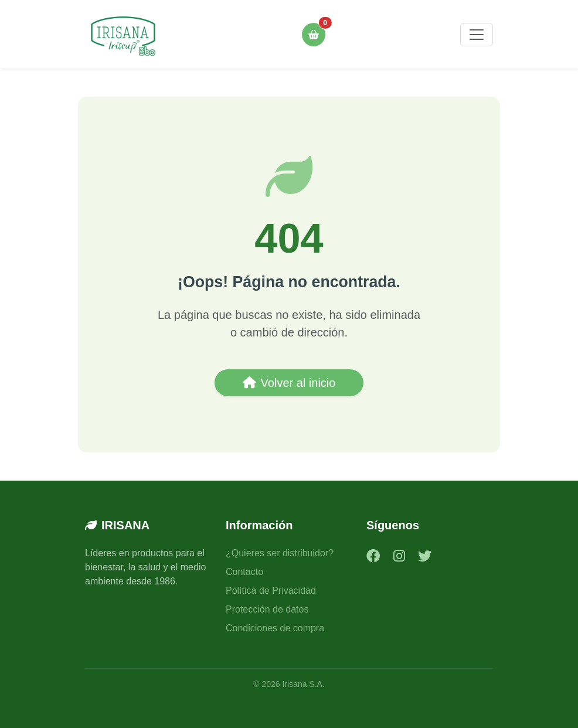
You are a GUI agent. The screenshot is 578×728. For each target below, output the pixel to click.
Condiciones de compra (275, 628)
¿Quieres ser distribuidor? (280, 553)
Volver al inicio (289, 383)
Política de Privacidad (271, 591)
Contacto (244, 572)
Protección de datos (267, 609)
